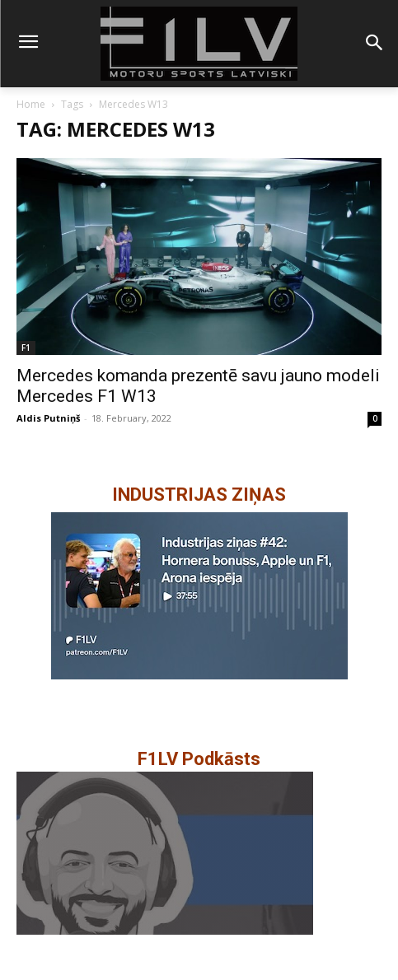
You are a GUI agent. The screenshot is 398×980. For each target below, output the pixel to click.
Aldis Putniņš (48, 418)
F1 (26, 348)
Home (31, 104)
